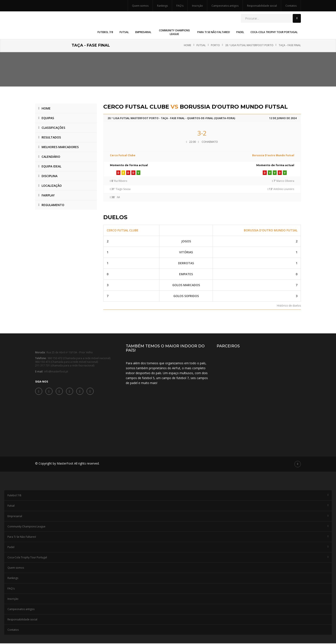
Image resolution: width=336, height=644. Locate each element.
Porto (215, 45)
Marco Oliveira (285, 181)
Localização (52, 186)
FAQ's (180, 6)
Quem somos (140, 6)
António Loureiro (284, 189)
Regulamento (53, 205)
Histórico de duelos (289, 306)
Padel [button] (240, 32)
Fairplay (48, 195)
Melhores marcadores (60, 147)
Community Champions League (168, 527)
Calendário (51, 157)
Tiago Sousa (123, 189)
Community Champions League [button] (174, 32)
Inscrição (197, 6)
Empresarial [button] (143, 32)
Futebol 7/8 (168, 496)
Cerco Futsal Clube (123, 155)
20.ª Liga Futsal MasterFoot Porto (249, 45)
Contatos (291, 6)
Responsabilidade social (262, 6)
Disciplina (49, 176)
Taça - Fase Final (290, 45)
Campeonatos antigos (225, 6)
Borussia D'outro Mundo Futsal (273, 155)
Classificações (53, 128)
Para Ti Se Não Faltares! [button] (214, 32)
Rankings (162, 6)
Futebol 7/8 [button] (105, 32)
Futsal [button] (124, 32)
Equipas (48, 118)
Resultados (51, 137)
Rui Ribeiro (121, 181)
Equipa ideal (51, 166)
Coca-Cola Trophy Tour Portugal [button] (274, 32)
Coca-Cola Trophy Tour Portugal (168, 558)
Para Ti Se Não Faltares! (168, 537)
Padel (168, 548)
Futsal (201, 45)
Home (187, 45)
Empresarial (168, 517)
